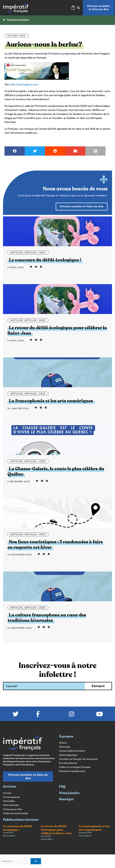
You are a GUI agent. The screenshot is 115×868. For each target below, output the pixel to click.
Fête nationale (11, 805)
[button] (15, 151)
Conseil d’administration (72, 751)
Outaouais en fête (13, 809)
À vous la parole (11, 797)
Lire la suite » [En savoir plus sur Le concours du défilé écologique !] (10, 836)
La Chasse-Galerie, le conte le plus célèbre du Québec (56, 472)
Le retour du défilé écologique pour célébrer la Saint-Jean (57, 331)
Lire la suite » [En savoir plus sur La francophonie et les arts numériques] (85, 836)
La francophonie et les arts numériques (51, 401)
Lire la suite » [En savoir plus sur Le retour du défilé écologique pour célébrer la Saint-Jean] (47, 839)
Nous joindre (69, 793)
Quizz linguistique (68, 755)
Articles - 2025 (35, 253)
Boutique (66, 799)
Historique (65, 747)
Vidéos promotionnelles (16, 813)
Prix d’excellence (68, 763)
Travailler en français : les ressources (78, 759)
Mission (63, 743)
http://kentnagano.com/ (24, 85)
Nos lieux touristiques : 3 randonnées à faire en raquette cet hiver (55, 545)
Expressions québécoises (72, 771)
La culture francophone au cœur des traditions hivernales (47, 618)
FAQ (62, 787)
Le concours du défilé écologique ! (45, 260)
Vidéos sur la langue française (75, 767)
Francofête (9, 801)
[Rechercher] (36, 861)
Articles (17, 253)
